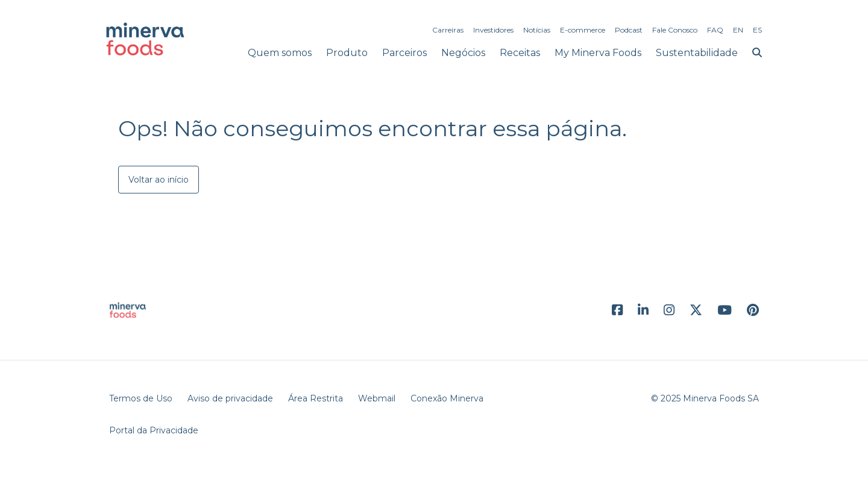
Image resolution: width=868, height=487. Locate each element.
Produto (347, 53)
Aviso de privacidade (230, 398)
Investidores (493, 30)
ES (757, 30)
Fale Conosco (675, 30)
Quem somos (280, 53)
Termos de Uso (141, 398)
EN (738, 30)
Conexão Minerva (447, 398)
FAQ (715, 30)
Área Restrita (316, 398)
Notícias (537, 30)
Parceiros (404, 53)
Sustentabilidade (697, 53)
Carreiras (448, 30)
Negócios (463, 53)
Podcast (629, 30)
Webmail (377, 398)
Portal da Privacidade (154, 430)
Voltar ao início (159, 180)
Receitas (520, 53)
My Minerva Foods (598, 53)
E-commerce (583, 30)
